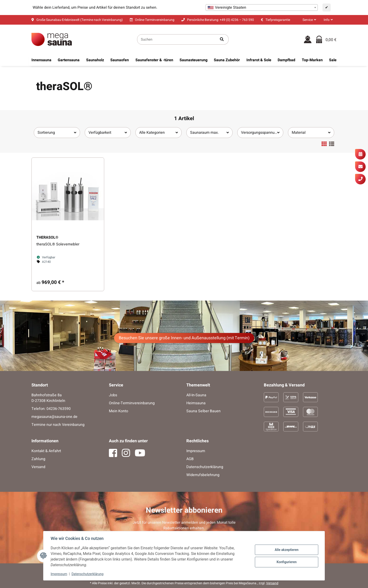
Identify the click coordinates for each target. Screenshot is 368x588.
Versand (38, 467)
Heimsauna (196, 403)
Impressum (59, 574)
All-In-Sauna (196, 395)
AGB (190, 459)
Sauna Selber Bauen (203, 411)
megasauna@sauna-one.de (54, 417)
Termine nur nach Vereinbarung (58, 425)
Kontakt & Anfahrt (46, 451)
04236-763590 (59, 409)
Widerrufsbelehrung (203, 475)
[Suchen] (176, 40)
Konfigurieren (286, 562)
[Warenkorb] (326, 40)
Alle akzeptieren (286, 550)
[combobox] (262, 8)
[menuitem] (41, 60)
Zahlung (38, 459)
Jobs (113, 395)
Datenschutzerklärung (88, 574)
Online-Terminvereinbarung (132, 403)
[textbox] (262, 8)
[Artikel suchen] (222, 40)
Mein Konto (119, 411)
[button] (309, 20)
